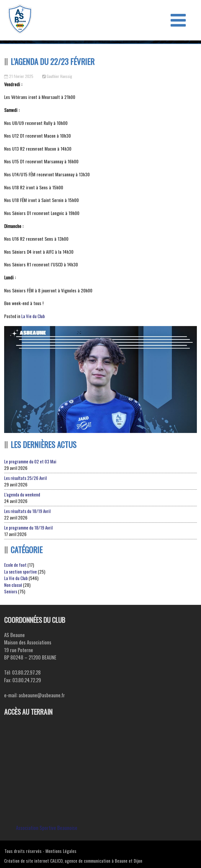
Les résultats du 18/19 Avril (27, 511)
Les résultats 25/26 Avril (25, 478)
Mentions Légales (61, 851)
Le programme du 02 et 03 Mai (30, 461)
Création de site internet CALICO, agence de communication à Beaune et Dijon (73, 861)
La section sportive (21, 571)
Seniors (11, 591)
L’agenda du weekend (22, 494)
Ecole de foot (15, 565)
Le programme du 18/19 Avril (28, 527)
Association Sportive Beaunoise (47, 828)
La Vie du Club (33, 316)
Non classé (13, 585)
